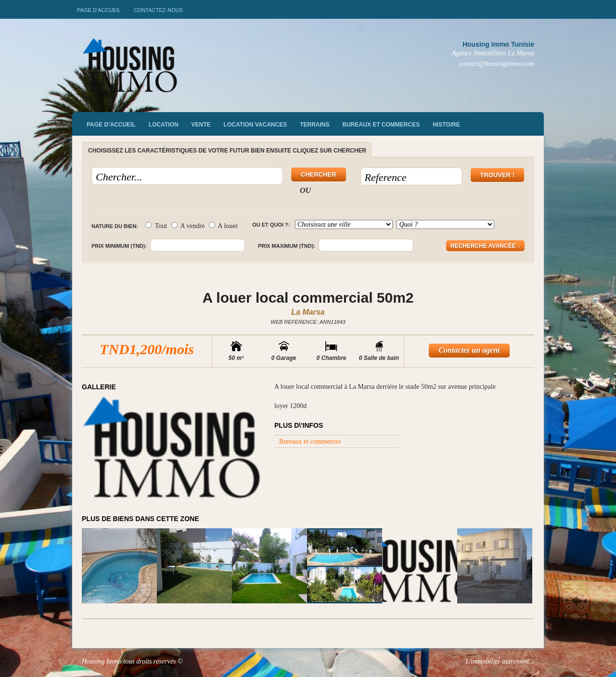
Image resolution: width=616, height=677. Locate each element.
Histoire (446, 125)
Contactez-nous (158, 10)
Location (164, 125)
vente (201, 125)
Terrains (314, 125)
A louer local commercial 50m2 (308, 298)
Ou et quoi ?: (271, 225)
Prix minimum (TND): (119, 246)
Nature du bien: (115, 226)
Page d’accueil (99, 10)
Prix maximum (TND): (287, 246)
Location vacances (256, 125)
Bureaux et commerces (381, 125)
